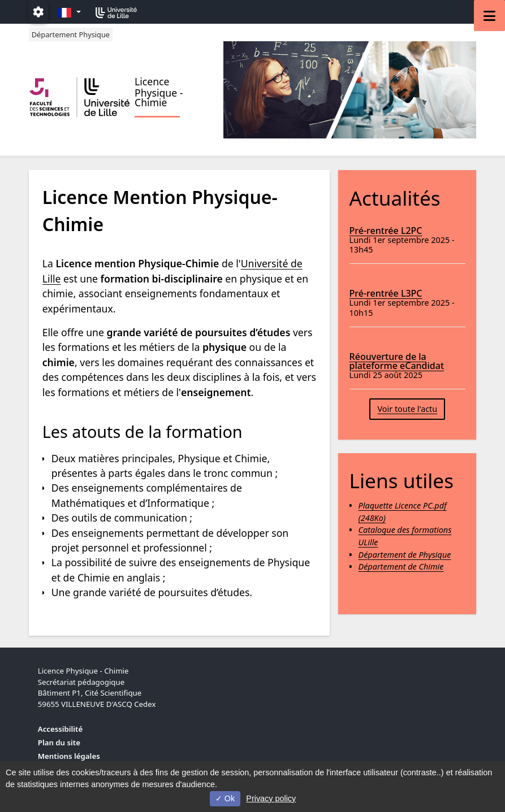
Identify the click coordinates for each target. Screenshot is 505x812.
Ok (225, 798)
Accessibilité (61, 729)
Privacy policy (271, 798)
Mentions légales (69, 756)
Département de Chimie (401, 566)
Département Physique (71, 34)
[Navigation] (489, 16)
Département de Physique (405, 555)
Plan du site (59, 742)
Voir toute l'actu (407, 409)
